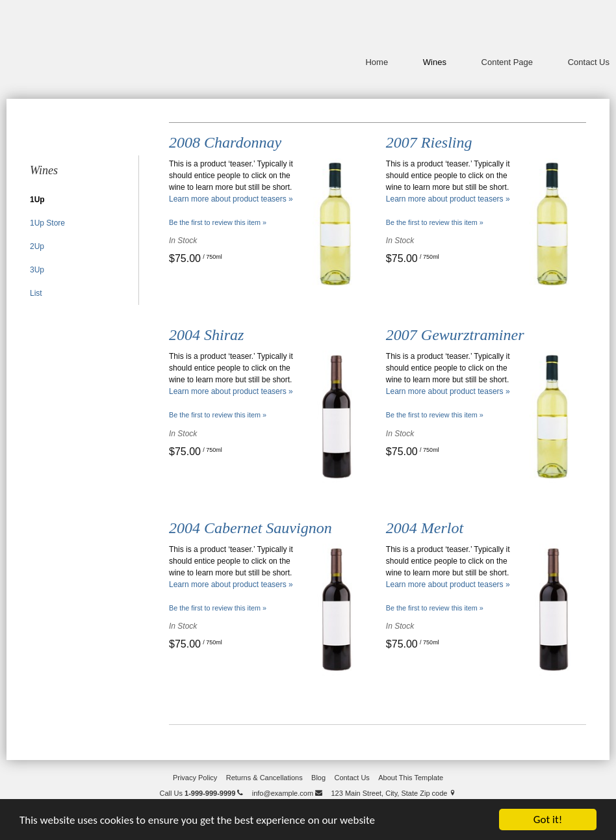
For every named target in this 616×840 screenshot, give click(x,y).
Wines (435, 62)
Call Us (202, 793)
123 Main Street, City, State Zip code (393, 793)
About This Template (411, 778)
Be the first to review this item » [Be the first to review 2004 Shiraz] (218, 415)
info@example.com (287, 793)
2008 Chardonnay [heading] (225, 142)
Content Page (507, 62)
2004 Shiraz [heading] (206, 335)
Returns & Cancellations (264, 778)
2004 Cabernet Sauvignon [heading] (250, 528)
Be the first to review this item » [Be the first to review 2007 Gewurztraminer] (435, 415)
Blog (318, 778)
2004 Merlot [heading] (425, 528)
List (36, 293)
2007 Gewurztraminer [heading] (455, 335)
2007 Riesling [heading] (429, 142)
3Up (37, 270)
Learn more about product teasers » (231, 199)
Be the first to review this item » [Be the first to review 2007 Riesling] (435, 222)
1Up (37, 200)
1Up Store (47, 223)
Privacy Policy (195, 778)
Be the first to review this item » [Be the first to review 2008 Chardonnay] (218, 222)
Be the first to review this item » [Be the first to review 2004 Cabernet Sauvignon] (218, 608)
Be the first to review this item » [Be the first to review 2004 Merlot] (435, 608)
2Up (37, 246)
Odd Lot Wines (91, 46)
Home (377, 62)
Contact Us (589, 62)
